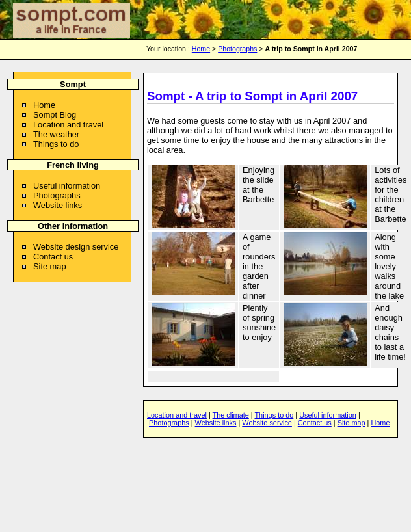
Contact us (53, 257)
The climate (231, 415)
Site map (50, 266)
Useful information (67, 186)
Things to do (56, 144)
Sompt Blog (55, 115)
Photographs (237, 49)
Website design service (76, 247)
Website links (58, 205)
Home (201, 49)
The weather (56, 134)
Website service (267, 423)
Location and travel (68, 125)
